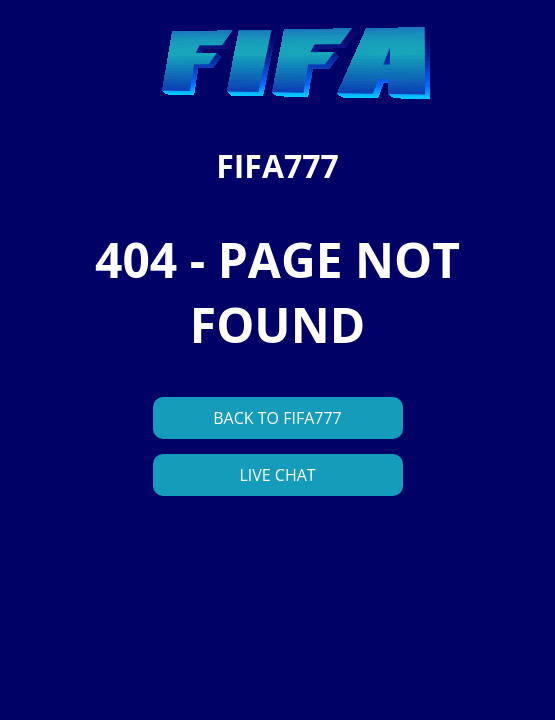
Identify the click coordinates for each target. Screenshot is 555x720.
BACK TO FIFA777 (277, 418)
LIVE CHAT (277, 475)
